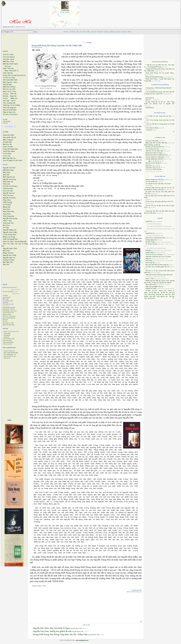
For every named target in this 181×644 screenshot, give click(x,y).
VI (162, 161)
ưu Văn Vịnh (8, 191)
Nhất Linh (148, 259)
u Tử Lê (6, 225)
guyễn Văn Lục (9, 193)
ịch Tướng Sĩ (8, 140)
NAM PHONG (6, 309)
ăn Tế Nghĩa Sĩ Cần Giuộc (13, 160)
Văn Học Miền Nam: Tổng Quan (155, 157)
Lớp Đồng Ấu (7, 335)
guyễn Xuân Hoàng (10, 218)
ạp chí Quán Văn (9, 112)
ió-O (13, 101)
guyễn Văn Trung (9, 179)
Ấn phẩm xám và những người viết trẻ (157, 267)
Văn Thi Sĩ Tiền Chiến (152, 141)
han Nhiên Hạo (9, 211)
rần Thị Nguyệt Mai (10, 239)
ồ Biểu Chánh (8, 170)
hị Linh (6, 264)
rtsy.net (8, 66)
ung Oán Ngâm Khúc (11, 149)
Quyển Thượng (149, 145)
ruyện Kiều (7, 142)
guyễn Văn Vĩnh (9, 168)
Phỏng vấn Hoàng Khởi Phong (154, 77)
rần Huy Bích (8, 189)
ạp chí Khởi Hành (10, 110)
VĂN (4, 304)
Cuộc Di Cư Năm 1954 (9, 351)
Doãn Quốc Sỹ (150, 98)
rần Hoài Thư (8, 223)
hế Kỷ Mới (7, 85)
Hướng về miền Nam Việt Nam (155, 180)
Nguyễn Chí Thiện (151, 288)
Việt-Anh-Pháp (7, 121)
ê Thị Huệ (7, 205)
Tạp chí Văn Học (7, 297)
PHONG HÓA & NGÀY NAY (10, 288)
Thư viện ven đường (152, 128)
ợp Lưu (14, 98)
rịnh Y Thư (7, 221)
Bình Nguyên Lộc (162, 296)
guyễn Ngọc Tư (9, 258)
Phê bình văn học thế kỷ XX (154, 163)
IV (158, 161)
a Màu (6, 96)
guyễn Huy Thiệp (10, 255)
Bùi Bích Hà (151, 298)
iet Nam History (9, 57)
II (154, 161)
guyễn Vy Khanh (9, 198)
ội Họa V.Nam (8, 61)
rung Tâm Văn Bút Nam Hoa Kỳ (14, 75)
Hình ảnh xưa (7, 358)
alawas (6, 94)
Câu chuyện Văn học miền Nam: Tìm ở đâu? (158, 184)
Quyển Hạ (157, 145)
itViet (5, 98)
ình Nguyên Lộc (9, 177)
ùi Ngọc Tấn (8, 262)
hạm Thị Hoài (8, 253)
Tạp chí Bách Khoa (151, 285)
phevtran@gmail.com (82, 640)
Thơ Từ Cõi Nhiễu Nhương (154, 169)
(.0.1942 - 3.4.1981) (65, 12)
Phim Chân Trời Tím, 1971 (10, 356)
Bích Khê (152, 296)
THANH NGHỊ (6, 311)
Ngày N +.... (149, 100)
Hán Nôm (5, 123)
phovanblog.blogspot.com (136, 592)
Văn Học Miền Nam (151, 182)
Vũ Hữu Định (65, 10)
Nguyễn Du (149, 221)
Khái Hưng (149, 261)
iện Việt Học (8, 73)
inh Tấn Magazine (10, 108)
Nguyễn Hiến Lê (150, 252)
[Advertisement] (131, 14)
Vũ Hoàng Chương (151, 244)
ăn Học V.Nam (9, 59)
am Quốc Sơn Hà (9, 137)
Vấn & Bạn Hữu (9, 235)
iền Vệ (13, 94)
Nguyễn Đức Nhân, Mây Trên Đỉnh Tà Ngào (51, 628)
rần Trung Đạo (9, 216)
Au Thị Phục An (154, 293)
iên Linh (6, 184)
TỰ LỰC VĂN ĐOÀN (8, 292)
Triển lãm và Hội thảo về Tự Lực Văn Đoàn (158, 257)
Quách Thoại (165, 281)
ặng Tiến (7, 207)
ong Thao (7, 209)
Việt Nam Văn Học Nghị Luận (154, 151)
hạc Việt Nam (8, 68)
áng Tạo (13, 96)
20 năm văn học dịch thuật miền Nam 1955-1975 (159, 201)
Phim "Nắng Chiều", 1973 (10, 354)
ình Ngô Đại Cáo (9, 158)
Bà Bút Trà (164, 293)
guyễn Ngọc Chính (10, 248)
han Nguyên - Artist (10, 82)
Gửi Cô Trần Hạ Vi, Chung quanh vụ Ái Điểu (161, 124)
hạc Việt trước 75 (12, 71)
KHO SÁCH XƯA (7, 341)
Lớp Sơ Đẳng (7, 333)
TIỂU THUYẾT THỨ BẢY (9, 308)
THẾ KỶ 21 (5, 316)
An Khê (154, 291)
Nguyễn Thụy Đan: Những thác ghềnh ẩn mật (52, 631)
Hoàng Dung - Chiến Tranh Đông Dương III (159, 88)
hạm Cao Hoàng (9, 237)
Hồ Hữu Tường (150, 242)
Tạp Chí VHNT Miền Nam (9, 318)
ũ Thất (6, 228)
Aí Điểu (148, 291)
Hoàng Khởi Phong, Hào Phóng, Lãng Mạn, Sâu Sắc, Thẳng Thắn (60, 634)
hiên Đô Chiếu (8, 135)
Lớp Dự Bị (6, 337)
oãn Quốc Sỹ (8, 182)
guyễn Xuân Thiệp (10, 232)
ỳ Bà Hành (7, 154)
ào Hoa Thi (7, 144)
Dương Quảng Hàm (151, 240)
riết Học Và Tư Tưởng (11, 105)
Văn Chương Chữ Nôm (152, 149)
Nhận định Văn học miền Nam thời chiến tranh (159, 275)
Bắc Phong (152, 294)
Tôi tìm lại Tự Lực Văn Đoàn (154, 254)
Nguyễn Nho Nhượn (165, 283)
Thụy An (161, 287)
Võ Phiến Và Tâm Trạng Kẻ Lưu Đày (159, 116)
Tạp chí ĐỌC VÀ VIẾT (8, 323)
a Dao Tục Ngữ (9, 78)
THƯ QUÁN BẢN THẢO (9, 325)
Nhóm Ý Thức (150, 279)
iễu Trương (8, 202)
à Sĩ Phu (6, 251)
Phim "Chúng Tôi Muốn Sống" (11, 353)
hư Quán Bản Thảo (10, 80)
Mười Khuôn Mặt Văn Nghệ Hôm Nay (157, 155)
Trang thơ (149, 130)
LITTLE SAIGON (7, 344)
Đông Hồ (148, 250)
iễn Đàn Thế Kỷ (9, 87)
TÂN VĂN (5, 320)
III (156, 161)
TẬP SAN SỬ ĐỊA (7, 314)
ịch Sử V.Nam (8, 55)
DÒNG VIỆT (6, 299)
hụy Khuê (7, 200)
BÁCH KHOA (12, 316)
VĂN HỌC (5, 296)
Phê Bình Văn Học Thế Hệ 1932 (155, 147)
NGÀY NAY (14, 311)
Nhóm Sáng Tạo (150, 263)
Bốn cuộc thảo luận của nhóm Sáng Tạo (157, 265)
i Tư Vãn (7, 156)
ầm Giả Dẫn (8, 147)
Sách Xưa (148, 165)
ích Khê (6, 175)
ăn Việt (6, 101)
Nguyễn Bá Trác (150, 233)
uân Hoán (7, 214)
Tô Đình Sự (155, 283)
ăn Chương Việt (9, 103)
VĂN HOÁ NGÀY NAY (8, 313)
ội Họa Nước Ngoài (10, 64)
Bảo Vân (168, 294)
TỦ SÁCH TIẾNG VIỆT (9, 339)
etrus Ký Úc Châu (9, 91)
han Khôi (7, 172)
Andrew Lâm (162, 291)
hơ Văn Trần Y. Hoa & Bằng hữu (15, 241)
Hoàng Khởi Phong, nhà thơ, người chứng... (160, 73)
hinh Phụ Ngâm (9, 151)
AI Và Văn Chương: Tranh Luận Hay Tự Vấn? (160, 120)
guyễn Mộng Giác (10, 230)
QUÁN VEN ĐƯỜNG (8, 342)
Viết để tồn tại (150, 108)
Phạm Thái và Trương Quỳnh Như (155, 238)
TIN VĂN (5, 321)
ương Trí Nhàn (9, 260)
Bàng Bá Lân (160, 294)
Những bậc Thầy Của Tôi (153, 167)
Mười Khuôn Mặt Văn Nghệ (154, 153)
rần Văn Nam (8, 195)
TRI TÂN (13, 309)
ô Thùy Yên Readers (10, 114)
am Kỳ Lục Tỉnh (9, 89)
